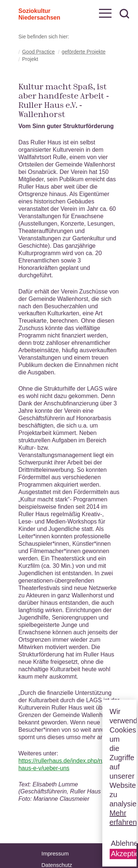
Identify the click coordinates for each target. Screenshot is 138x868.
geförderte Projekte (84, 52)
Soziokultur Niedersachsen (28, 13)
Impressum (55, 853)
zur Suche (124, 14)
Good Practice (38, 52)
